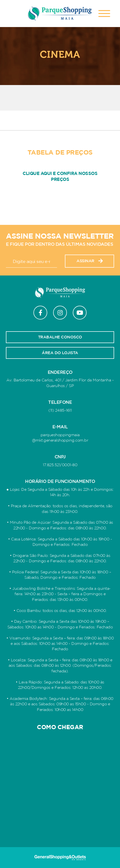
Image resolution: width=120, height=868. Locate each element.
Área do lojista (60, 353)
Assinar (90, 261)
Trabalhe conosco (60, 337)
